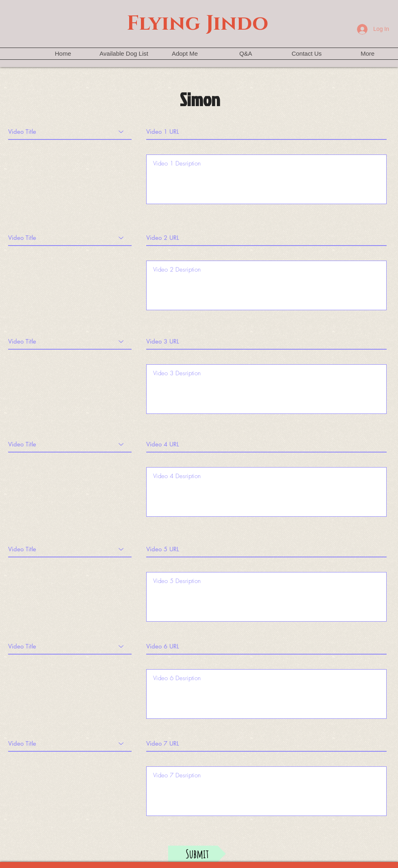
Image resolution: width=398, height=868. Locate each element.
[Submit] (197, 854)
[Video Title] (70, 132)
